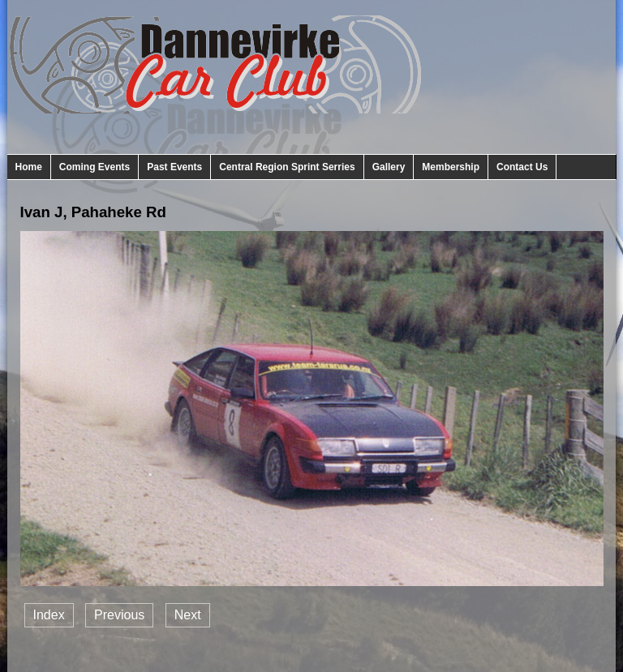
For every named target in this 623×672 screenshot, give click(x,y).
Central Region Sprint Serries (287, 167)
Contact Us (522, 167)
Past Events (174, 167)
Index (49, 615)
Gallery (389, 167)
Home (29, 167)
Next (188, 615)
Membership (451, 167)
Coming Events (95, 167)
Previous (119, 615)
